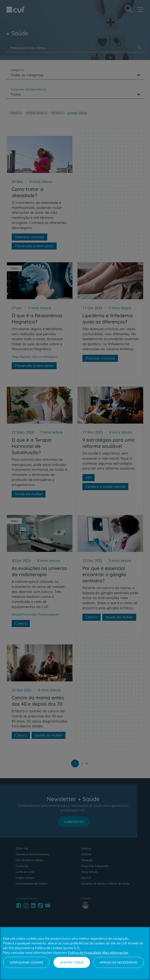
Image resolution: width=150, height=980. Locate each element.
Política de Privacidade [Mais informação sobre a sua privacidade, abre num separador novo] (85, 953)
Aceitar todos (72, 962)
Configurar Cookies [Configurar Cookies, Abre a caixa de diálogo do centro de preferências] (26, 962)
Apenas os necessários (118, 962)
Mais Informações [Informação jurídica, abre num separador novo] (115, 953)
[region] (75, 953)
